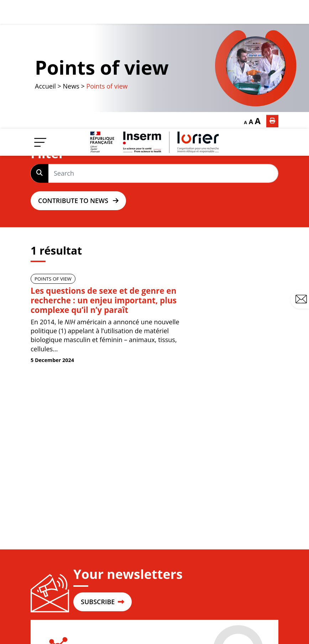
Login (63, 561)
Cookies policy (260, 639)
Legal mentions (215, 622)
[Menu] (40, 13)
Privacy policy (260, 622)
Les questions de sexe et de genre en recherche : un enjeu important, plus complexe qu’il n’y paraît (104, 172)
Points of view (53, 150)
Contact (302, 171)
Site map (177, 622)
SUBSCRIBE (103, 473)
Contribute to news (78, 72)
